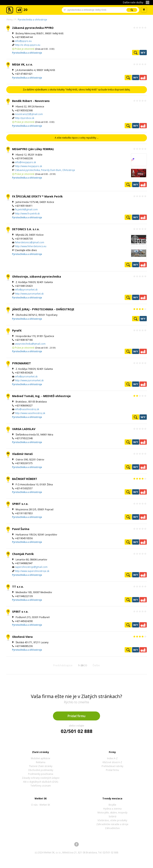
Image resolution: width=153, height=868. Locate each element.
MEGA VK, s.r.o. (22, 64)
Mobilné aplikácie (41, 758)
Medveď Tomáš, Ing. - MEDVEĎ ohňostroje (41, 396)
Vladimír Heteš (22, 454)
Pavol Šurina (21, 529)
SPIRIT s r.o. (20, 612)
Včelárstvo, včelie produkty (112, 820)
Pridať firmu (76, 716)
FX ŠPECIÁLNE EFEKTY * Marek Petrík (37, 196)
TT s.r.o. (18, 587)
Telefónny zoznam (41, 786)
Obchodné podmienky (41, 770)
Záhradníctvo (112, 828)
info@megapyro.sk (25, 162)
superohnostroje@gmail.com (31, 567)
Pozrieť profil (136, 53)
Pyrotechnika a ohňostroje (33, 20)
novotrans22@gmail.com (29, 114)
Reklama (41, 762)
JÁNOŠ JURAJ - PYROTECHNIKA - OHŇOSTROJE (43, 309)
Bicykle (112, 805)
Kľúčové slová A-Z (112, 762)
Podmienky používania (41, 774)
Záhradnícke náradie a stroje (112, 824)
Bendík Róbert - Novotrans (31, 101)
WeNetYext (143, 53)
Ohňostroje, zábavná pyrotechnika (37, 277)
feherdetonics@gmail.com (30, 242)
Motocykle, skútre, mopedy (112, 813)
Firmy (10, 20)
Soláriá (112, 816)
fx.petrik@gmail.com (26, 209)
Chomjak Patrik (23, 554)
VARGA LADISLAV (24, 429)
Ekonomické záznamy (143, 77)
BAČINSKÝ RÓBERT (25, 479)
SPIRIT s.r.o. (20, 504)
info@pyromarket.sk (26, 290)
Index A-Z (112, 758)
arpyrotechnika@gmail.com (30, 344)
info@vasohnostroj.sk (27, 409)
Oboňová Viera (22, 637)
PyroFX (17, 330)
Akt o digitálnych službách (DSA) (41, 782)
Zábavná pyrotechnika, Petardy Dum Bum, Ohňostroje (45, 170)
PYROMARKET (21, 363)
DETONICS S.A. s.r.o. (26, 229)
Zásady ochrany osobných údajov (41, 778)
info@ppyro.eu (23, 41)
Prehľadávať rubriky (112, 766)
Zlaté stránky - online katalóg (10, 10)
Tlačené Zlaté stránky (41, 766)
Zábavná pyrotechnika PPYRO (33, 28)
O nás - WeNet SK (41, 805)
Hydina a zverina (112, 809)
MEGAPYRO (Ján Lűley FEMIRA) (33, 149)
